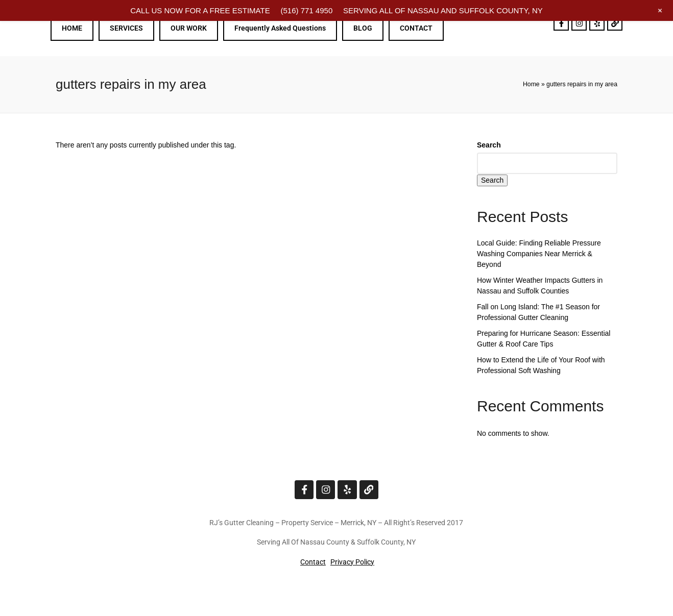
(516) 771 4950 (306, 10)
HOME (72, 28)
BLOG (363, 28)
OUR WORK (189, 28)
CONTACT (416, 28)
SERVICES (126, 28)
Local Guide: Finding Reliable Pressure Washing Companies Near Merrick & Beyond (539, 254)
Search (489, 145)
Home (531, 84)
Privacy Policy (352, 561)
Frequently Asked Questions (280, 28)
